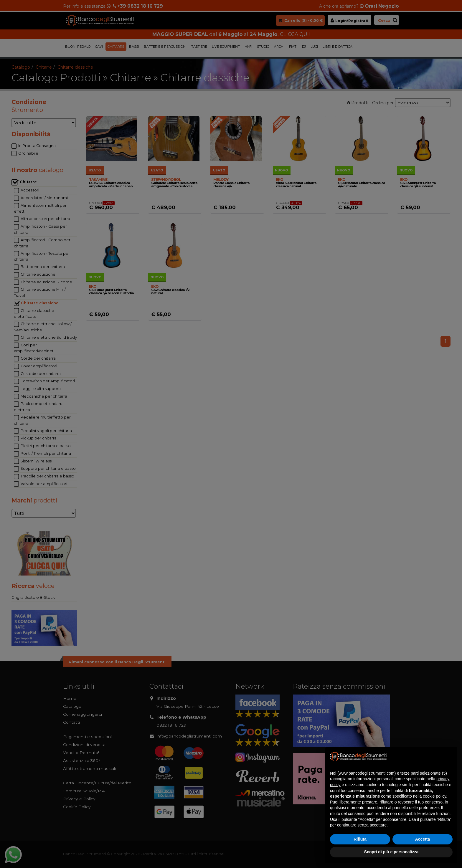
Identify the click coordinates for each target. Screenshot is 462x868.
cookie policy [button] (434, 796)
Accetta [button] (423, 839)
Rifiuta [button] (360, 839)
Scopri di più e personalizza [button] (391, 852)
